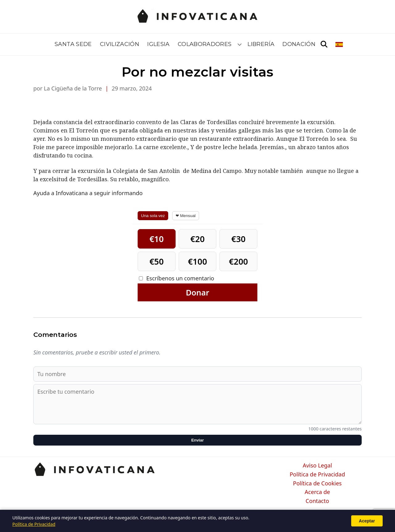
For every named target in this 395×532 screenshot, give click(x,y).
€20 (197, 239)
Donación (299, 44)
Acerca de (317, 492)
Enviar (198, 440)
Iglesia (158, 44)
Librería (261, 44)
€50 (156, 261)
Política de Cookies (318, 484)
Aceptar (367, 521)
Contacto (317, 501)
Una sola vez (153, 216)
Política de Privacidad (317, 475)
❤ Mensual (186, 216)
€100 (197, 261)
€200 (239, 261)
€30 (238, 239)
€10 (156, 239)
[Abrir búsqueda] (324, 44)
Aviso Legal (317, 466)
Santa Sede (73, 44)
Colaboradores (205, 44)
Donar (197, 292)
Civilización (120, 44)
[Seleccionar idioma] (340, 44)
